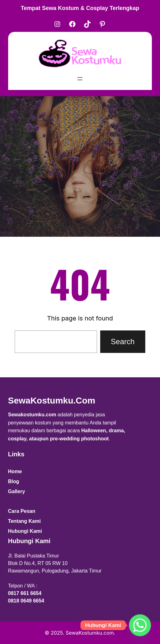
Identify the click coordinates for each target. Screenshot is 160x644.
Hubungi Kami (25, 531)
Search (123, 342)
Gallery (17, 491)
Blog (14, 481)
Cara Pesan (22, 511)
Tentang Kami (25, 521)
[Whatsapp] (140, 625)
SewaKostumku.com (52, 401)
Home (15, 471)
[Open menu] (80, 79)
